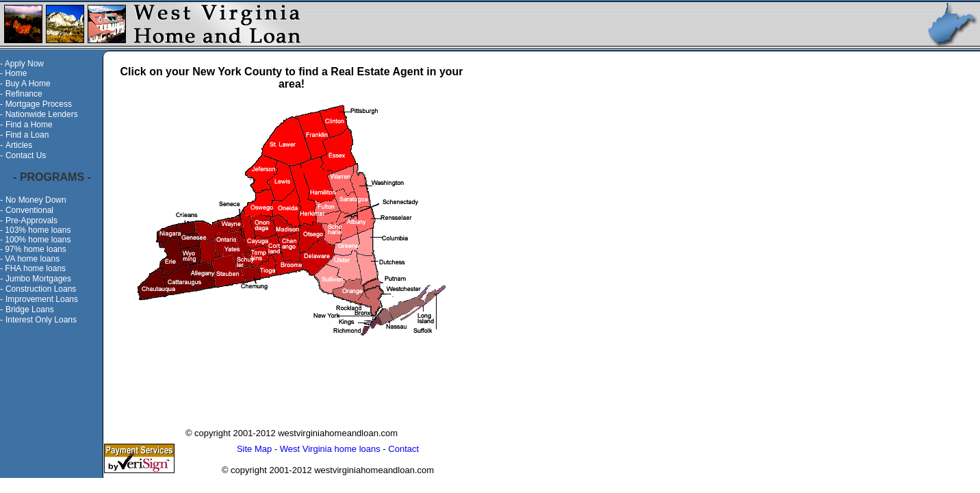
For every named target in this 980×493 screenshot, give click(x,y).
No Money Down (36, 200)
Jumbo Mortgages (38, 279)
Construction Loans (41, 289)
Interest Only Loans (41, 320)
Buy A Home (28, 84)
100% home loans (38, 240)
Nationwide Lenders (42, 114)
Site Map (254, 449)
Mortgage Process (39, 104)
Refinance (24, 94)
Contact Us (26, 155)
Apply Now (24, 64)
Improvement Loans (42, 299)
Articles (19, 145)
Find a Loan (27, 135)
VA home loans (32, 259)
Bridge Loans (30, 309)
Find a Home (29, 125)
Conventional (29, 210)
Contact (403, 449)
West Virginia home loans (330, 449)
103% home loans (38, 230)
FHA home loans (35, 268)
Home (16, 73)
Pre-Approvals (31, 220)
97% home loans (35, 249)
